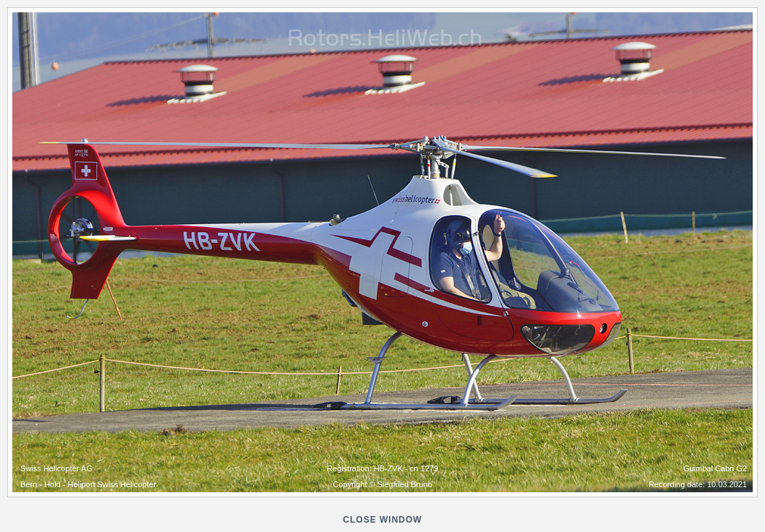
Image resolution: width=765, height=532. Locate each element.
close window (382, 520)
